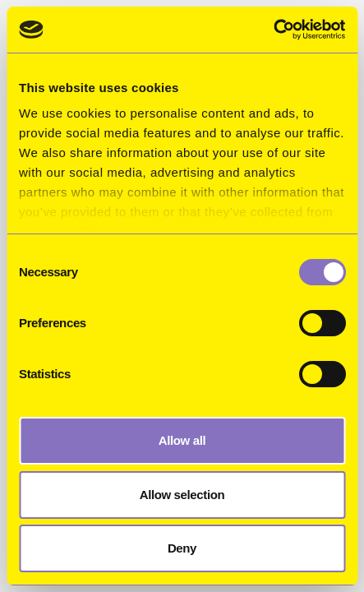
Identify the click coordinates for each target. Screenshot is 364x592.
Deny (182, 548)
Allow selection (182, 495)
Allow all (182, 440)
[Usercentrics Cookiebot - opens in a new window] (273, 30)
